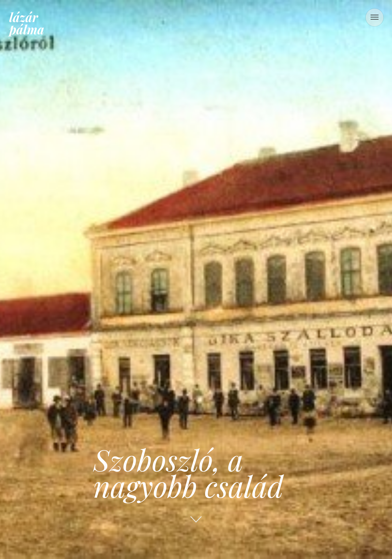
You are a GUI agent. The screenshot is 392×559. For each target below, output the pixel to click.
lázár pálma (27, 23)
